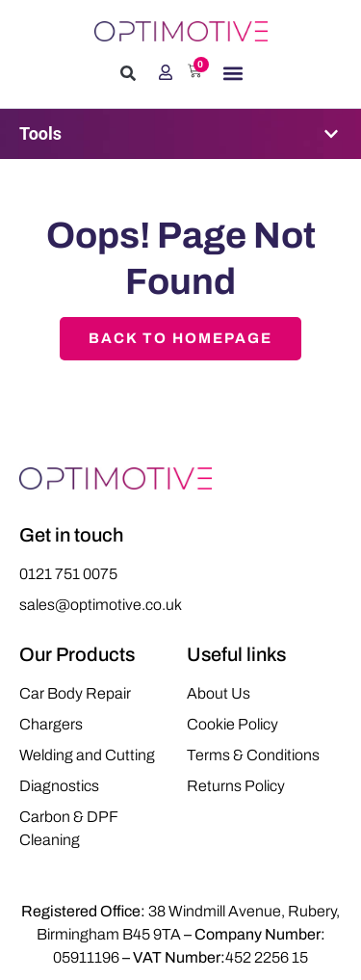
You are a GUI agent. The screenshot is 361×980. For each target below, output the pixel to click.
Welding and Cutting (87, 755)
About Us (219, 693)
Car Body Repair (75, 693)
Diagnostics (59, 786)
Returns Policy (236, 786)
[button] (128, 73)
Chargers (51, 724)
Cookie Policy (232, 724)
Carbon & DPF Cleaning (68, 828)
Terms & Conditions (253, 755)
